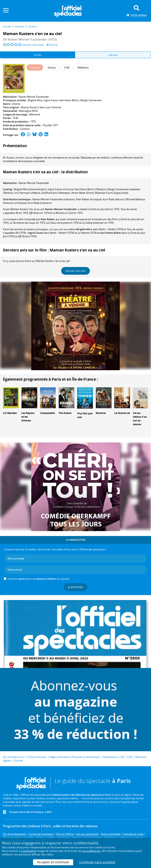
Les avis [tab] (113, 55)
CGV (122, 757)
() (30, 189)
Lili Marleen (10, 413)
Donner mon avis (75, 271)
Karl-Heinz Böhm (69, 100)
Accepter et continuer (53, 862)
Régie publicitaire (59, 757)
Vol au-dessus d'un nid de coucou (140, 419)
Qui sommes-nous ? (15, 757)
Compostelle (47, 413)
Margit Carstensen (91, 100)
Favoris (52, 45)
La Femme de (122, 413)
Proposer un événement (86, 757)
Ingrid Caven (51, 100)
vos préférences (91, 851)
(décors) (114, 199)
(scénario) (54, 199)
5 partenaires (29, 851)
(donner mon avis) (33, 45)
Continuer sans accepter (97, 862)
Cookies (18, 760)
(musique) (89, 199)
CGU (130, 757)
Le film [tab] (38, 55)
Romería (101, 413)
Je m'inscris (75, 587)
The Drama (65, 413)
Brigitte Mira (35, 100)
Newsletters (110, 757)
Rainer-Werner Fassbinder (34, 97)
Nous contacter (38, 757)
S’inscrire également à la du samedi (38, 579)
